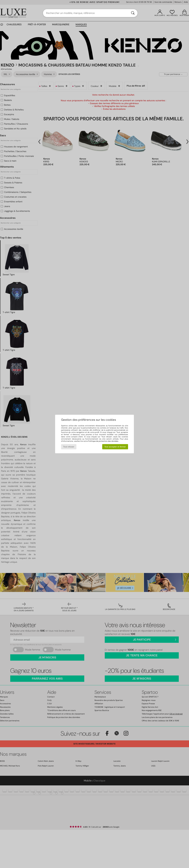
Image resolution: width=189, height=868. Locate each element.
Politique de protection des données (103, 441)
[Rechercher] (133, 13)
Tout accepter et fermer (115, 447)
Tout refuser (69, 447)
